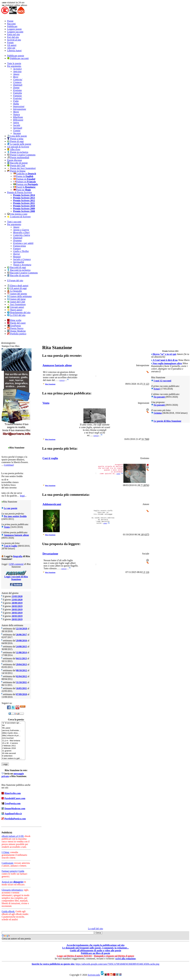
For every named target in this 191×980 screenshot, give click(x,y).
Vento (7, 527)
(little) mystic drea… (13, 733)
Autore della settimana (19, 296)
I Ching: (6, 852)
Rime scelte (14, 320)
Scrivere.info (94, 975)
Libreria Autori (14, 51)
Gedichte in (25, 174)
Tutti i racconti (14, 222)
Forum (10, 42)
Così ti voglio (11, 546)
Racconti (11, 24)
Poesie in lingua (16, 171)
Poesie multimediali (18, 157)
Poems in (23, 176)
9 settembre (13, 756)
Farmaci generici (10, 871)
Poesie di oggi (15, 141)
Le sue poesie (11, 508)
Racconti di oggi (17, 267)
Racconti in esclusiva (19, 270)
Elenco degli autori (18, 286)
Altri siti (11, 48)
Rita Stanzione (50, 384)
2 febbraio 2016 (13, 748)
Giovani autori (16, 307)
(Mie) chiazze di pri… (13, 736)
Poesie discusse (15, 160)
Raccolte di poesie (17, 163)
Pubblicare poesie (16, 56)
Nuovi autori (15, 310)
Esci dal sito (13, 37)
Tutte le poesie (14, 63)
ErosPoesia (14, 326)
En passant (160, 397)
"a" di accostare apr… (13, 723)
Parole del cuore (16, 323)
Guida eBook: (8, 911)
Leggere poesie (14, 29)
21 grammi (13, 751)
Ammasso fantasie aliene (16, 535)
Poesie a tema (15, 139)
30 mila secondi (13, 753)
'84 (13, 725)
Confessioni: (8, 863)
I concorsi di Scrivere (19, 217)
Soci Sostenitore (16, 304)
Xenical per (13, 882)
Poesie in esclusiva (18, 152)
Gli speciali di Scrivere (18, 147)
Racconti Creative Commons (22, 273)
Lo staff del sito (96, 929)
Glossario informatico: (12, 890)
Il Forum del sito (15, 281)
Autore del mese (16, 299)
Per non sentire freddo (15, 516)
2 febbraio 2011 (13, 746)
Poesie (10, 21)
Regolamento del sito (19, 312)
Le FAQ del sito (16, 315)
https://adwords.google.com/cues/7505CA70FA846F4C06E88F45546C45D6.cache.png (117, 964)
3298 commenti (16, 564)
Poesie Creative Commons (21, 155)
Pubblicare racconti (18, 58)
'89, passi (13, 728)
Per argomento (14, 66)
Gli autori (12, 45)
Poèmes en (24, 182)
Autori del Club (16, 302)
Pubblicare (12, 26)
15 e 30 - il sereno (13, 743)
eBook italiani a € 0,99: (13, 836)
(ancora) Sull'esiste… (13, 731)
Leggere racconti (15, 32)
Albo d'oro (14, 149)
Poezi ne (22, 190)
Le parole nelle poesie (19, 144)
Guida (21, 871)
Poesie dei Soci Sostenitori (21, 168)
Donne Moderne (16, 331)
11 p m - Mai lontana (13, 741)
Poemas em (26, 184)
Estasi (157, 389)
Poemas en (24, 179)
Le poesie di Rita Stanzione (167, 421)
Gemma (158, 413)
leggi (22, 496)
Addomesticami (52, 504)
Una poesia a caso (17, 214)
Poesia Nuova (15, 328)
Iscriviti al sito (14, 40)
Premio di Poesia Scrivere (20, 192)
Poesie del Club (16, 166)
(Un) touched (13, 738)
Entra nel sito (14, 34)
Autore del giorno (17, 294)
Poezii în (24, 187)
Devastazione (50, 554)
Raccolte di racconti (18, 275)
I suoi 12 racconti (162, 381)
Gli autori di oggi (17, 288)
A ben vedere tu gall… (13, 758)
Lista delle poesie (17, 136)
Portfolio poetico (17, 334)
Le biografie (15, 291)
